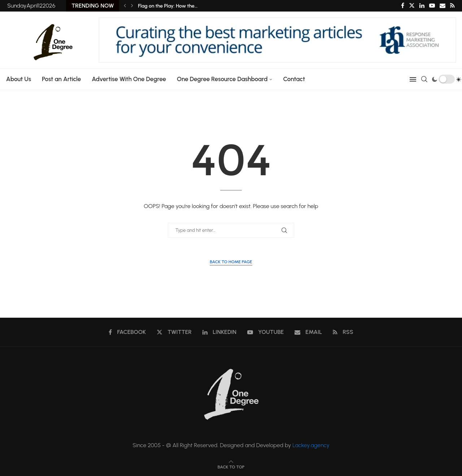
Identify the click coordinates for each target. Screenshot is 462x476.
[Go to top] (231, 466)
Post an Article (61, 79)
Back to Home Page (231, 262)
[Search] (425, 79)
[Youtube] (432, 6)
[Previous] (125, 6)
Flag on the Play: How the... (168, 6)
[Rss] (452, 6)
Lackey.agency (311, 445)
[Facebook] (403, 6)
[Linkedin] (422, 6)
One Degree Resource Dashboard (221, 79)
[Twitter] (412, 6)
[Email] (443, 6)
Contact (294, 79)
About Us (18, 79)
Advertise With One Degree (128, 79)
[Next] (132, 6)
